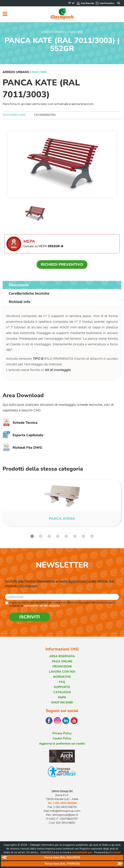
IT (70, 3)
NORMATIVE (62, 677)
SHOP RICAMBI (62, 703)
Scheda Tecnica (20, 423)
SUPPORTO (62, 687)
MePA (62, 697)
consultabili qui (82, 852)
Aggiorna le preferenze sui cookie (62, 744)
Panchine (39, 72)
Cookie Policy (62, 738)
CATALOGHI (62, 692)
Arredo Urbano (16, 72)
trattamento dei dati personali (42, 606)
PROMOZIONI (62, 667)
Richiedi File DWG (22, 448)
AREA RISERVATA (62, 656)
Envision (115, 852)
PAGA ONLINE (62, 661)
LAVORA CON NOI (62, 672)
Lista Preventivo (105, 3)
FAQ (62, 682)
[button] (32, 536)
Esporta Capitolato (23, 435)
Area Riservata (85, 3)
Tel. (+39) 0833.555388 (62, 803)
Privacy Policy (62, 733)
